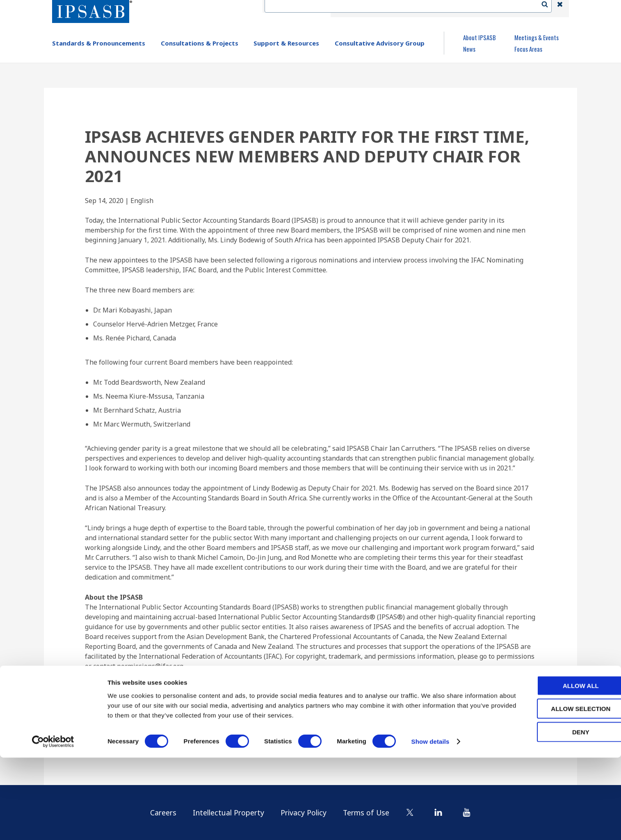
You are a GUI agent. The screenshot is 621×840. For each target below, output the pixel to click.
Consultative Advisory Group (380, 43)
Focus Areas (528, 49)
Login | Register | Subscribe (494, 9)
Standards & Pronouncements (99, 43)
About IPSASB (479, 37)
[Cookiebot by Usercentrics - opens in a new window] (53, 824)
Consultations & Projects (200, 43)
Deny (553, 814)
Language (430, 9)
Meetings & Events (537, 37)
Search (549, 9)
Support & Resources (286, 43)
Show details (430, 824)
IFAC (361, 9)
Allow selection (553, 791)
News (469, 49)
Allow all (553, 768)
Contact (392, 9)
